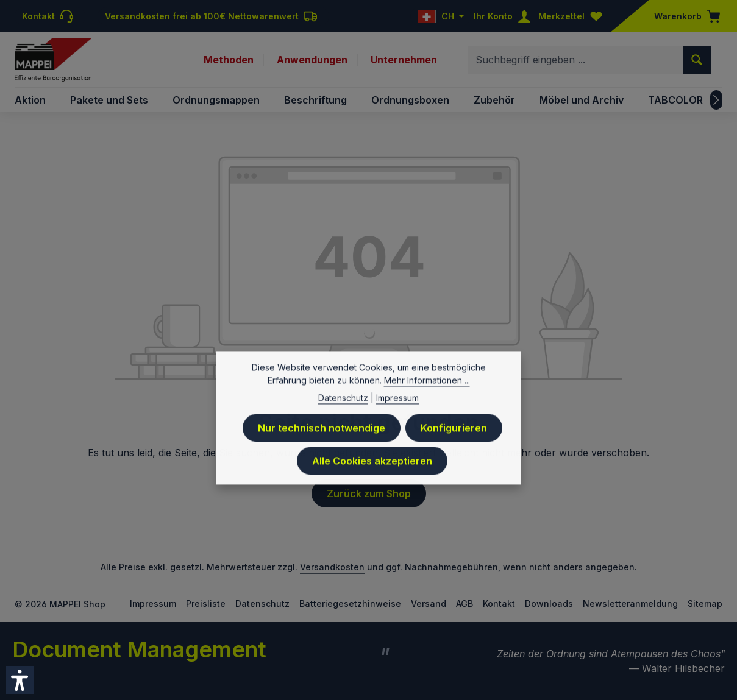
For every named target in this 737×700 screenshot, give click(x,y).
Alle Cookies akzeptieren (372, 484)
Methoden (229, 60)
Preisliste (206, 603)
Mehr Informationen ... (427, 403)
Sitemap (705, 603)
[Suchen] (697, 60)
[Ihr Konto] (505, 16)
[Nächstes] (716, 100)
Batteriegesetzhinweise (350, 603)
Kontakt (499, 603)
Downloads (549, 603)
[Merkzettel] (573, 16)
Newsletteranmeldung (630, 603)
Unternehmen (404, 60)
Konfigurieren (454, 451)
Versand (429, 603)
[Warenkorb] (683, 16)
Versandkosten (332, 567)
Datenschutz (262, 603)
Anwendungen (312, 60)
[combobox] (575, 60)
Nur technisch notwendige (322, 451)
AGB (465, 603)
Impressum (153, 603)
